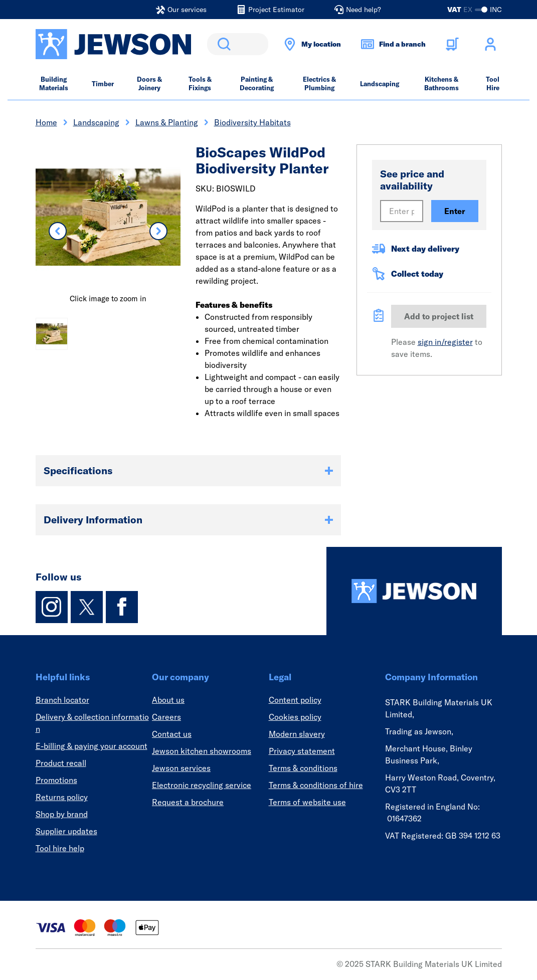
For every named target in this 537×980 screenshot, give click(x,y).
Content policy (295, 700)
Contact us (172, 734)
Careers (166, 717)
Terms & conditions (303, 768)
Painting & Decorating (257, 83)
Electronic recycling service (202, 785)
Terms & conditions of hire (316, 785)
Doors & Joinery (149, 83)
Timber (103, 84)
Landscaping (380, 84)
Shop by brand (62, 814)
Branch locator (62, 700)
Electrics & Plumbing (319, 83)
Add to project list (439, 316)
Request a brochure (188, 802)
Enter (455, 211)
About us (168, 700)
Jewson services (181, 768)
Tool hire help (60, 848)
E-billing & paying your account (92, 746)
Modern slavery (297, 734)
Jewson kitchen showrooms (202, 751)
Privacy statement (302, 751)
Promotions (56, 780)
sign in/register (445, 342)
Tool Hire (493, 83)
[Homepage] (414, 591)
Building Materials (54, 83)
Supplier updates (66, 831)
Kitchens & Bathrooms (441, 83)
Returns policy (62, 797)
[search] (238, 44)
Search (222, 44)
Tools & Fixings (200, 83)
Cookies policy (295, 717)
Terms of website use (307, 802)
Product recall (61, 763)
